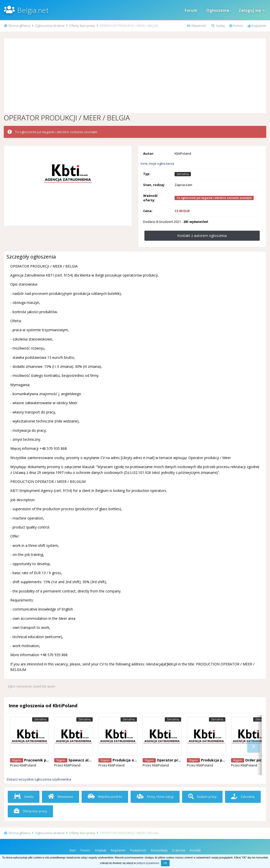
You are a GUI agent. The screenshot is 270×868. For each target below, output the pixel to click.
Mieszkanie (61, 797)
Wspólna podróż (105, 797)
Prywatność (138, 850)
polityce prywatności (148, 863)
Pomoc (236, 26)
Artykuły (101, 850)
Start (73, 850)
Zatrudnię (243, 797)
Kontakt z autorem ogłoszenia (202, 236)
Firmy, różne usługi (155, 797)
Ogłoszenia (218, 10)
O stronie (179, 850)
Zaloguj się (252, 10)
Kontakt (195, 850)
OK (165, 863)
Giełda (24, 797)
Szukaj (218, 26)
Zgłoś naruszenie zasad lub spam (31, 686)
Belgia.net (33, 10)
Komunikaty (159, 850)
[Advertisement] (135, 76)
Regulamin (257, 26)
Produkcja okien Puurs (133, 760)
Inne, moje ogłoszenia (157, 163)
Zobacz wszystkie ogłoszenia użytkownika (39, 779)
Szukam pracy (202, 797)
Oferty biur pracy (30, 811)
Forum (191, 10)
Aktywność (197, 26)
